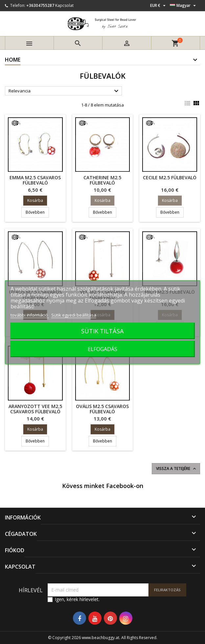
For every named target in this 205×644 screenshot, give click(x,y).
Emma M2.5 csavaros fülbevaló (35, 180)
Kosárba (35, 200)
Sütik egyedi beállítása (74, 315)
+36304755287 (40, 5)
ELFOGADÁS (102, 349)
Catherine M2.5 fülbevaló (102, 180)
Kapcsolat (64, 5)
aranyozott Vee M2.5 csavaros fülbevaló (35, 409)
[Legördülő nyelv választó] (184, 6)
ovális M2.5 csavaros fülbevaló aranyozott (102, 411)
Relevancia (64, 91)
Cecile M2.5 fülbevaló (170, 177)
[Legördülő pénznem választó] (159, 6)
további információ (30, 315)
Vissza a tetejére (177, 469)
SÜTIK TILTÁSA (102, 331)
